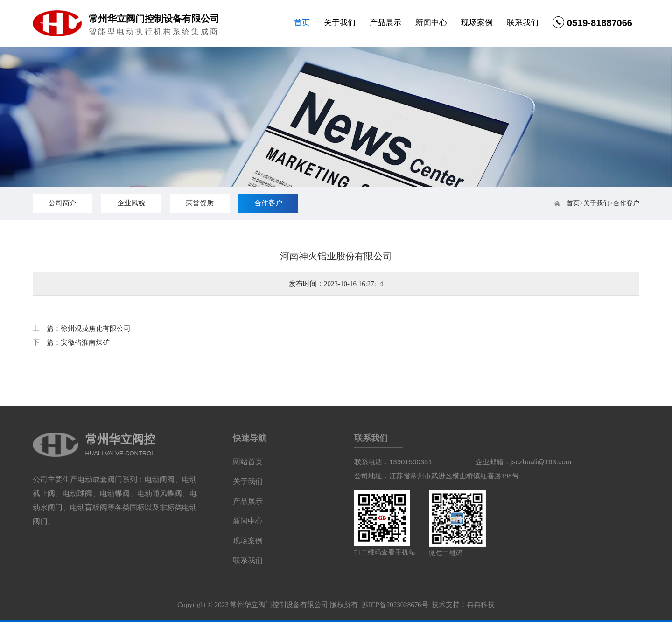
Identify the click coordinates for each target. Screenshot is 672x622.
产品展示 (385, 23)
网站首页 (248, 462)
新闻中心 (431, 23)
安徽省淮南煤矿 (85, 342)
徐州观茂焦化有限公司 (96, 328)
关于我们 (340, 23)
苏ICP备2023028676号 (395, 607)
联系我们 (523, 23)
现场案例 (477, 23)
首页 (302, 23)
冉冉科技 (481, 607)
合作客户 (626, 203)
